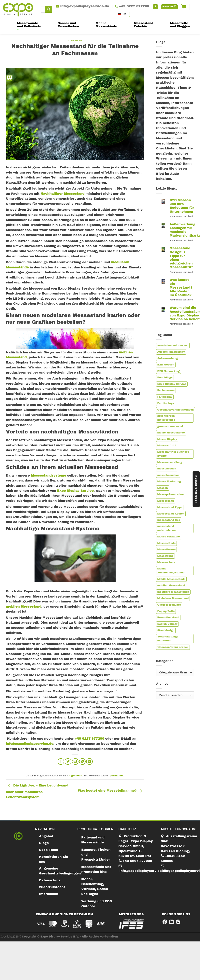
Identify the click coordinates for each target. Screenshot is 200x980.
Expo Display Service (75, 491)
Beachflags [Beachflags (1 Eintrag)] (165, 378)
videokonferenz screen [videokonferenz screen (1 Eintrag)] (173, 647)
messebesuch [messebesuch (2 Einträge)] (167, 469)
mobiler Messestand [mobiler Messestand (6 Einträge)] (171, 585)
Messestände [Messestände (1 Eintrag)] (166, 543)
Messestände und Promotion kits (96, 869)
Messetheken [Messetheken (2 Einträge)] (167, 549)
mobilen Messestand (24, 607)
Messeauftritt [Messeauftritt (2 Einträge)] (167, 446)
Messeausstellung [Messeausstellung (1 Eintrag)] (170, 462)
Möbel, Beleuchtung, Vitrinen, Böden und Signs (95, 887)
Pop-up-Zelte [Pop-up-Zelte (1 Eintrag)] (166, 611)
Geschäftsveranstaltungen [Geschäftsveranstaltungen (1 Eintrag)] (176, 410)
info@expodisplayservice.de (30, 744)
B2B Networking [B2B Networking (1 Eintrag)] (169, 371)
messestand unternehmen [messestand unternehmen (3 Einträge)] (167, 528)
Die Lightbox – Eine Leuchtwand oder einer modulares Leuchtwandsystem (37, 791)
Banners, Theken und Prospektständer (96, 855)
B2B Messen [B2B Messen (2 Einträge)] (166, 365)
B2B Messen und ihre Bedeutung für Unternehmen (182, 206)
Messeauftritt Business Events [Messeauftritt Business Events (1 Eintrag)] (173, 454)
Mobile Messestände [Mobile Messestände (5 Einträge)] (171, 579)
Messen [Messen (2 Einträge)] (163, 488)
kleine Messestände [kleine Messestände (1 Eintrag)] (171, 433)
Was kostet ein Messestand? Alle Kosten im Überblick (181, 287)
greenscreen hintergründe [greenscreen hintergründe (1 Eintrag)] (166, 418)
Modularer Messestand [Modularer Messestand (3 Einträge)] (173, 598)
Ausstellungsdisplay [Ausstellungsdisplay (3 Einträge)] (171, 352)
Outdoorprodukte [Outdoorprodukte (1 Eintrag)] (169, 605)
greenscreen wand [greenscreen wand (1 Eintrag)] (170, 426)
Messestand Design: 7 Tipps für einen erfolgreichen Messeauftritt (181, 258)
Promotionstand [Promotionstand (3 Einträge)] (168, 617)
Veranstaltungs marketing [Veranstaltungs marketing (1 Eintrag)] (168, 639)
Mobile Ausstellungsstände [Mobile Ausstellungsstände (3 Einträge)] (171, 571)
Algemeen (75, 41)
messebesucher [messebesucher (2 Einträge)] (168, 475)
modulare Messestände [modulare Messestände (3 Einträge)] (173, 592)
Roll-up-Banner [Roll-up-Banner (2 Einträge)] (167, 624)
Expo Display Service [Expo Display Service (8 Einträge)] (172, 384)
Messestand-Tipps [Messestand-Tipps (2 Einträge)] (170, 507)
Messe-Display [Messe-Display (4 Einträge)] (167, 439)
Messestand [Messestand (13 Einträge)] (166, 501)
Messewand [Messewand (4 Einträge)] (165, 556)
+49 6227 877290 (89, 739)
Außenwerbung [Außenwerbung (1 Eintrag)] (168, 358)
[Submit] (49, 9)
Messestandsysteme (48, 475)
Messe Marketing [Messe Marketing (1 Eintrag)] (169, 482)
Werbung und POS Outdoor (97, 904)
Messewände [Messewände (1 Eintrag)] (166, 562)
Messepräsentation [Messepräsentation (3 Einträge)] (171, 494)
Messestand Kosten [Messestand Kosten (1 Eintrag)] (171, 514)
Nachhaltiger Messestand (62, 194)
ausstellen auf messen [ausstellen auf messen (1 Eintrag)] (173, 346)
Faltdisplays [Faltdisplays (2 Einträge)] (166, 403)
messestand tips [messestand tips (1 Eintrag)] (169, 520)
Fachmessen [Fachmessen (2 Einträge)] (166, 390)
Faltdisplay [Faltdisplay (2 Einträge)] (165, 397)
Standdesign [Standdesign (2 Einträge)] (166, 630)
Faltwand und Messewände (93, 840)
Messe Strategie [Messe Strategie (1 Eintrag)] (169, 537)
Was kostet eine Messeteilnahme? (111, 791)
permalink (117, 776)
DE (123, 14)
